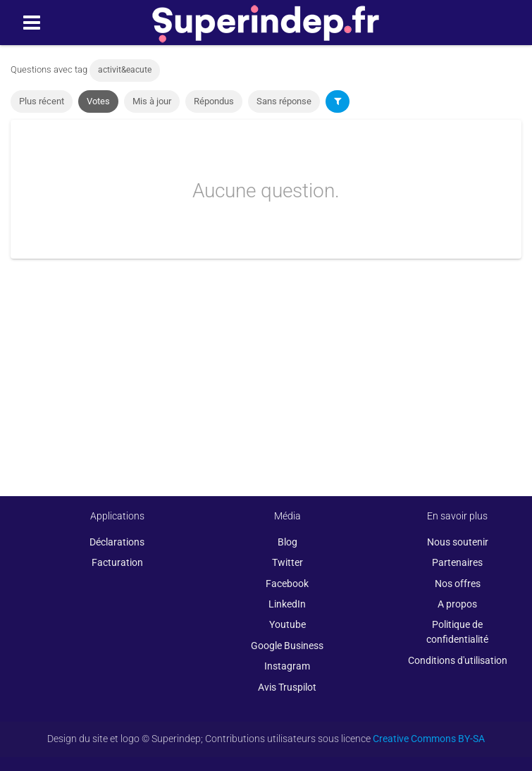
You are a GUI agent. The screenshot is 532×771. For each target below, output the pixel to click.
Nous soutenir (458, 542)
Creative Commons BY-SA (429, 739)
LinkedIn (287, 604)
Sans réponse (284, 101)
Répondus (214, 101)
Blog (287, 542)
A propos (457, 604)
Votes (98, 101)
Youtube (287, 624)
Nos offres (458, 584)
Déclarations (117, 542)
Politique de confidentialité (457, 632)
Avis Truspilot (287, 687)
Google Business (287, 646)
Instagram (287, 666)
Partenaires (457, 562)
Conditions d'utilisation (458, 660)
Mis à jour (152, 101)
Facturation (117, 562)
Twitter (287, 562)
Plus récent (42, 101)
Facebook (287, 584)
